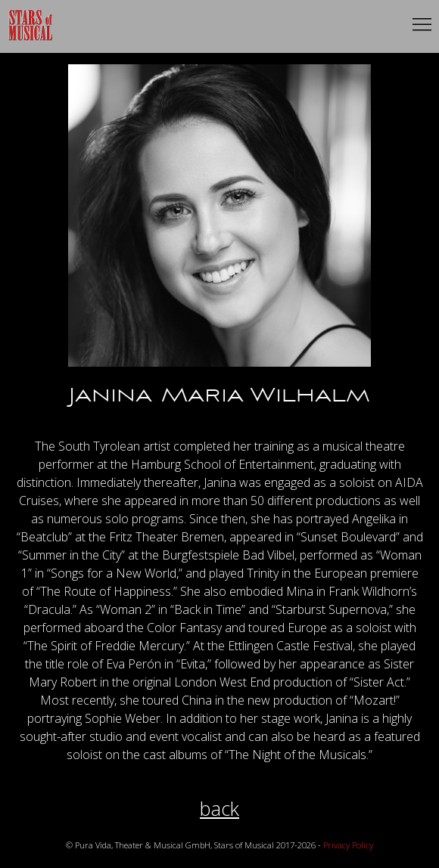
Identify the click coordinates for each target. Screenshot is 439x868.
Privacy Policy (348, 845)
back (219, 809)
